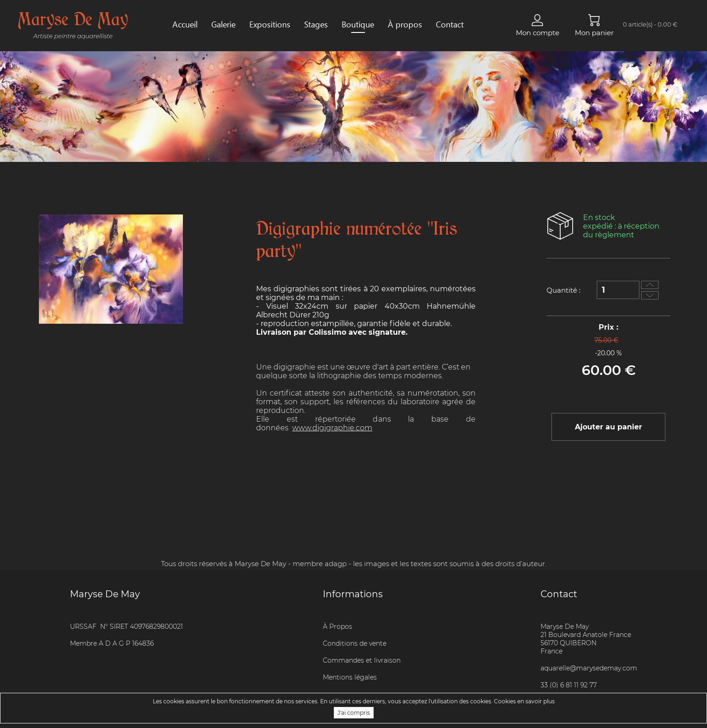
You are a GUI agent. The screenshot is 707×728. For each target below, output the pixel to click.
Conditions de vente (355, 643)
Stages (316, 24)
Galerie (223, 24)
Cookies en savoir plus (524, 701)
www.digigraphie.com (332, 428)
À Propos (337, 626)
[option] (111, 269)
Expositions (270, 24)
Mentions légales (350, 677)
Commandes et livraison (362, 660)
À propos (405, 24)
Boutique (358, 24)
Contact (450, 24)
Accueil (185, 24)
